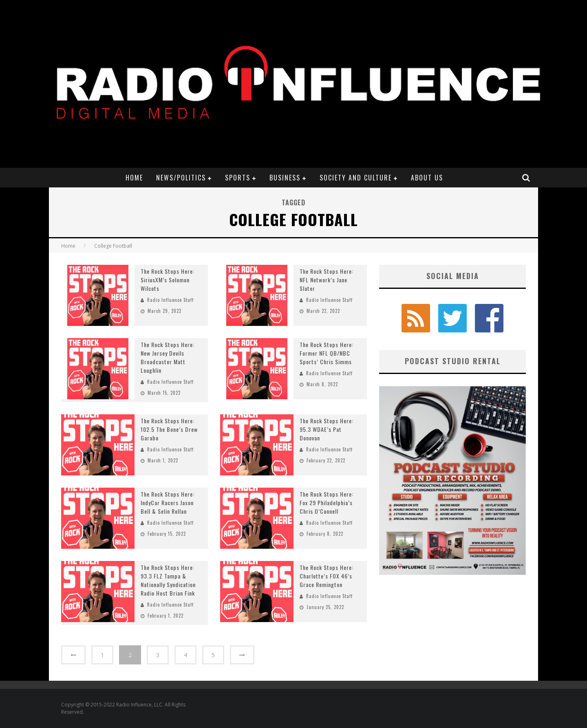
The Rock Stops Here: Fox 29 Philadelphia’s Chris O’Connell (327, 503)
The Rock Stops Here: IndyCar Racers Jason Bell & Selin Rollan (168, 503)
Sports (238, 178)
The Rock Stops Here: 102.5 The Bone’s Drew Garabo (169, 429)
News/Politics (181, 178)
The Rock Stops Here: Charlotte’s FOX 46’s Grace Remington (327, 576)
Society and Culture (356, 178)
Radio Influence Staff (170, 300)
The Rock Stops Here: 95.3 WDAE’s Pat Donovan (327, 429)
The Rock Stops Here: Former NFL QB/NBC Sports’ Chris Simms (327, 353)
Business (285, 178)
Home (134, 178)
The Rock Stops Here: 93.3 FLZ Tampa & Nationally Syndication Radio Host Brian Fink (168, 580)
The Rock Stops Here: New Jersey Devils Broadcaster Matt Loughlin (168, 357)
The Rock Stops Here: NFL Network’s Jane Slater (327, 280)
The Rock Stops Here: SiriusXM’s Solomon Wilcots (168, 280)
